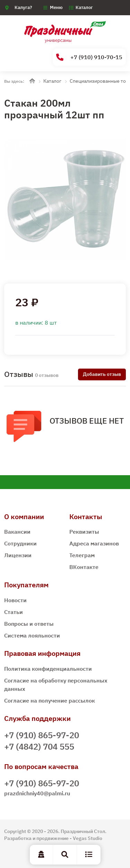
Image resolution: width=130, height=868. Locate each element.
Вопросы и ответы (29, 624)
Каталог (84, 7)
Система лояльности (32, 635)
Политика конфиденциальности (48, 669)
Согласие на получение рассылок (50, 700)
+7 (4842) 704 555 (39, 747)
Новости (15, 600)
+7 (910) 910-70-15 (89, 57)
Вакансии (17, 532)
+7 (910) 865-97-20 (42, 735)
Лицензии (18, 555)
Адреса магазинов (94, 543)
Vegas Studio (88, 838)
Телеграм (82, 555)
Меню (56, 7)
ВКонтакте (84, 567)
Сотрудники (20, 543)
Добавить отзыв (102, 374)
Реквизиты (84, 532)
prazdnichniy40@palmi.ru (37, 793)
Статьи (14, 612)
